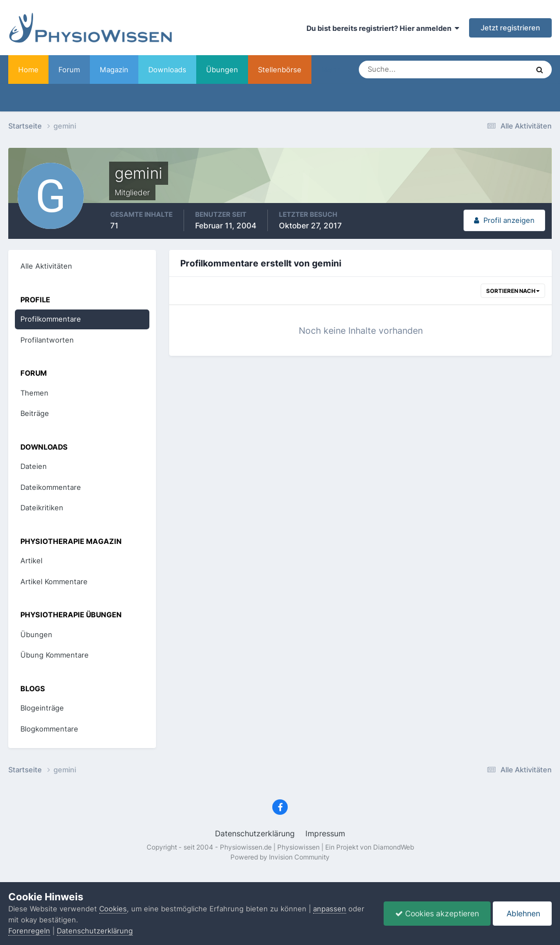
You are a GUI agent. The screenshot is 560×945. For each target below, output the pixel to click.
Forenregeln (29, 931)
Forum (69, 70)
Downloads (167, 70)
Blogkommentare (49, 729)
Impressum (325, 833)
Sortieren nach (513, 291)
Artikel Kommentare (54, 581)
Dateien (34, 466)
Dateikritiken (42, 508)
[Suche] (409, 70)
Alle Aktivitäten (46, 266)
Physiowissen (298, 847)
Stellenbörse (280, 70)
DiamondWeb (394, 847)
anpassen (330, 909)
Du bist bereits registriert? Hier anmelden (383, 28)
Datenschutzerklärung (255, 833)
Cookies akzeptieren (437, 913)
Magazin (114, 70)
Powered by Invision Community (280, 857)
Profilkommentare (51, 319)
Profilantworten (47, 340)
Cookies (113, 909)
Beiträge (35, 413)
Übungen (222, 70)
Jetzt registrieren (510, 28)
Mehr (330, 70)
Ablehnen (522, 913)
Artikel (31, 560)
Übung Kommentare (55, 655)
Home (28, 70)
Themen (34, 393)
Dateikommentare (51, 487)
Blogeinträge (42, 708)
